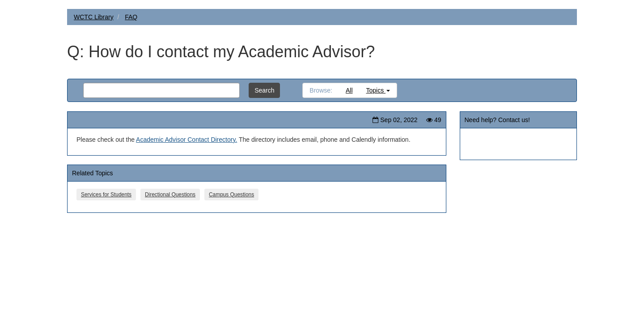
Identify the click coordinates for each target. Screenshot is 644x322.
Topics (378, 90)
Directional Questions (170, 195)
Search (264, 90)
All (349, 90)
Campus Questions (231, 195)
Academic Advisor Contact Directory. (186, 140)
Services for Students (106, 195)
